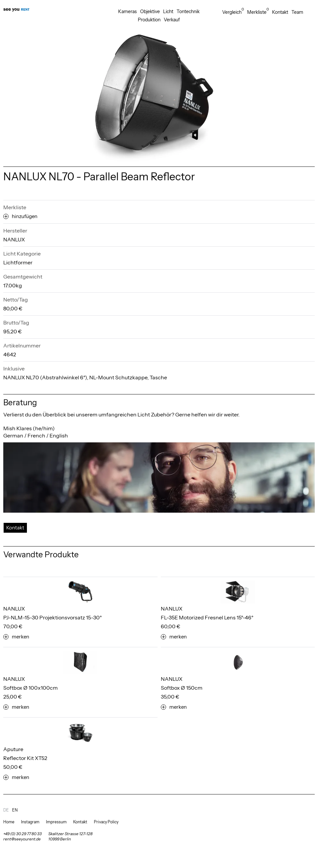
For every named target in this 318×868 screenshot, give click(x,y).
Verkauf (172, 20)
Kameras (127, 11)
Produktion (149, 20)
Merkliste (258, 12)
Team (297, 12)
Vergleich (233, 12)
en (15, 810)
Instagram (30, 822)
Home (9, 822)
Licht (168, 11)
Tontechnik (188, 11)
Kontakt (280, 12)
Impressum (56, 822)
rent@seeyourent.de (22, 839)
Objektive (150, 11)
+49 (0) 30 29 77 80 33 (22, 834)
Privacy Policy (106, 822)
